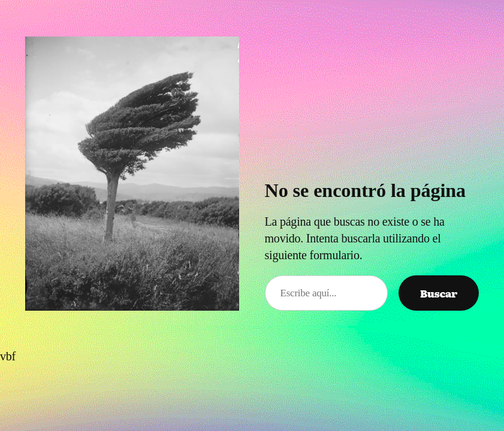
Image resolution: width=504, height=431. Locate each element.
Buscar (439, 293)
